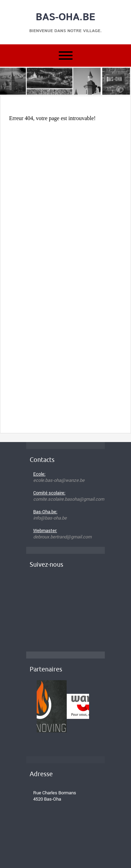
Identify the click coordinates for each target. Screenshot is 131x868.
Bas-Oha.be (65, 17)
